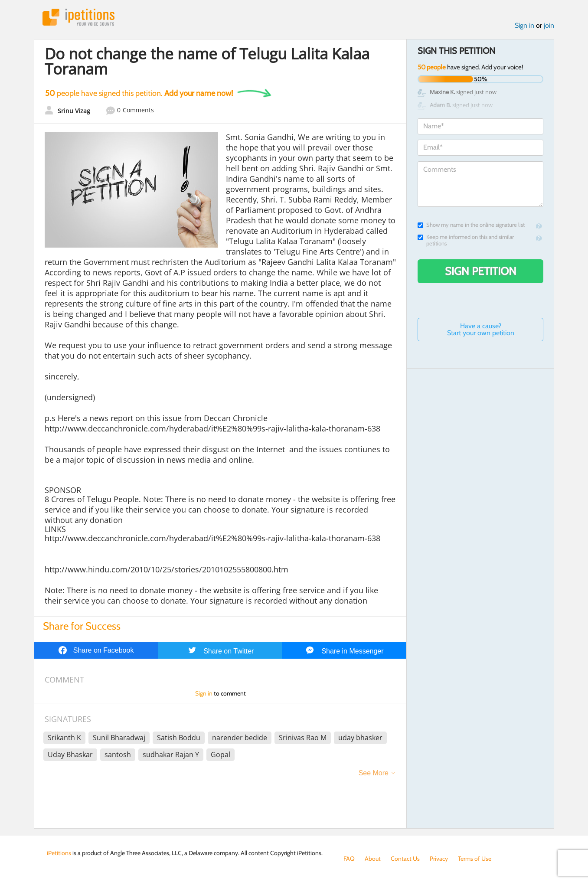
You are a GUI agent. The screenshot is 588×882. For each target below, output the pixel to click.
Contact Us (405, 859)
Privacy (439, 859)
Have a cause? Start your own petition (481, 329)
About (373, 859)
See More (374, 773)
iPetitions (78, 17)
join (549, 25)
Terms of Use (475, 859)
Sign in (524, 25)
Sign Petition (481, 271)
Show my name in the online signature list (471, 225)
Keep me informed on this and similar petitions (466, 240)
